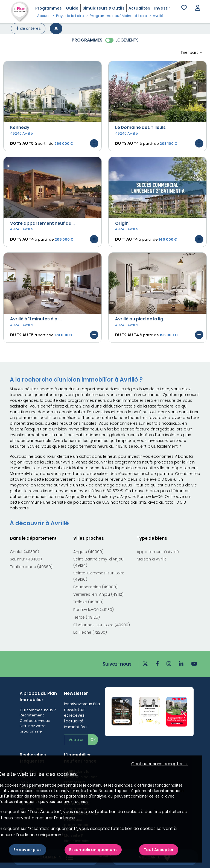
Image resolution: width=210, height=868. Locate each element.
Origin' (122, 223)
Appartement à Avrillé (158, 552)
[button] (198, 8)
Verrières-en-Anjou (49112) (98, 594)
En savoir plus (27, 850)
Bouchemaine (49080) (95, 587)
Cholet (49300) (24, 552)
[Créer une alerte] (56, 29)
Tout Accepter (159, 850)
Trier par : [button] (190, 52)
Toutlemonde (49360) (31, 567)
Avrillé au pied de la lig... (141, 319)
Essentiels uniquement (93, 850)
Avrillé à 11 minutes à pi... (36, 319)
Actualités (139, 8)
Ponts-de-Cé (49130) (94, 610)
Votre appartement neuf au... (42, 223)
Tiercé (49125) (87, 617)
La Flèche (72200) (90, 632)
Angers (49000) (88, 552)
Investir (162, 8)
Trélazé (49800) (88, 602)
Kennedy (20, 127)
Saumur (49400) (26, 559)
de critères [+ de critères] (28, 28)
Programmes (49, 8)
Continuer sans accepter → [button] (160, 764)
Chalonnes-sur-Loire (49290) (102, 625)
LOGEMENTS (127, 40)
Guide (72, 8)
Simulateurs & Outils (103, 8)
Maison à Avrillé (152, 559)
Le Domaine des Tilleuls (140, 127)
